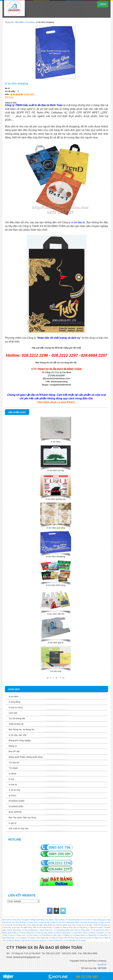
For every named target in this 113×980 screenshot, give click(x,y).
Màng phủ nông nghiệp (20, 740)
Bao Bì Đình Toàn (72, 938)
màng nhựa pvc (46, 930)
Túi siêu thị (14, 763)
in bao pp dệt (44, 922)
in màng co (57, 927)
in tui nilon (32, 940)
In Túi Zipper (21, 938)
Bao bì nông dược (82, 930)
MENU (103, 4)
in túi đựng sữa (20, 925)
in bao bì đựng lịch (55, 940)
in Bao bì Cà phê (95, 927)
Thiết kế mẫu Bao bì (102, 925)
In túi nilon (30, 22)
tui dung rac (42, 940)
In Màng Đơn (92, 935)
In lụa (11, 779)
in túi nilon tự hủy (56, 470)
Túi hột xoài (56, 671)
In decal (12, 774)
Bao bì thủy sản (70, 927)
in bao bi (23, 940)
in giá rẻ (12, 823)
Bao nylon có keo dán (11, 920)
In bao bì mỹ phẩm (96, 933)
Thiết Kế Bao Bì (16, 724)
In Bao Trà (97, 938)
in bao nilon (32, 922)
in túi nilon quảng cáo (56, 499)
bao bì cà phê (86, 938)
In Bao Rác (103, 935)
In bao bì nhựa (16, 707)
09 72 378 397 (87, 977)
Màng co (13, 746)
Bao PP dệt (14, 751)
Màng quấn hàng (37, 920)
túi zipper (31, 938)
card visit (13, 713)
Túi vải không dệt (17, 718)
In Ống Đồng (45, 935)
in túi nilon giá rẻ (56, 643)
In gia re (12, 935)
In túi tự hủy (14, 790)
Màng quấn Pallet (10, 933)
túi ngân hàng (26, 927)
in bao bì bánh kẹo (30, 930)
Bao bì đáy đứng (91, 922)
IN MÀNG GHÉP (17, 801)
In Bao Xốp (56, 935)
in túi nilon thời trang (56, 585)
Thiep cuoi (21, 935)
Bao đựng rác (50, 925)
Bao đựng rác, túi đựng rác (22, 729)
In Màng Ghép (79, 935)
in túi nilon (56, 442)
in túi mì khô (85, 920)
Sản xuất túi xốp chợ (18, 828)
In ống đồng (14, 702)
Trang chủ (9, 22)
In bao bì (13, 785)
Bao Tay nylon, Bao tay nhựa (22, 817)
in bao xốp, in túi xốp (11, 927)
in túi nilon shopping (56, 556)
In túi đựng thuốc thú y (100, 930)
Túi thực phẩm (32, 935)
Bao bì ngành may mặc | (66, 925)
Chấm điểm (29, 94)
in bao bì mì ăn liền (84, 925)
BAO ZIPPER (15, 812)
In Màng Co (67, 935)
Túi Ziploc (50, 920)
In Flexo (12, 795)
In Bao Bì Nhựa (56, 938)
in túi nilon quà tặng (56, 528)
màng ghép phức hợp (74, 922)
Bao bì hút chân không (42, 927)
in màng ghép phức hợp (63, 930)
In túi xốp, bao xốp (18, 735)
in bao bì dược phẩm (44, 933)
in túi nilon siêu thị (56, 614)
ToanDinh (102, 965)
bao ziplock (60, 920)
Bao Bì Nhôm (21, 922)
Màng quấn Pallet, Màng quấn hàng (26, 757)
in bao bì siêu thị (57, 922)
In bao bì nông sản (26, 933)
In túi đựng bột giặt (35, 925)
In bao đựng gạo (99, 920)
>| (63, 678)
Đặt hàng (9, 97)
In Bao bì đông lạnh (62, 933)
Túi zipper (13, 768)
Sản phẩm (20, 22)
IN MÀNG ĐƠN (16, 806)
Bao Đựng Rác (43, 938)
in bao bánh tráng (79, 933)
